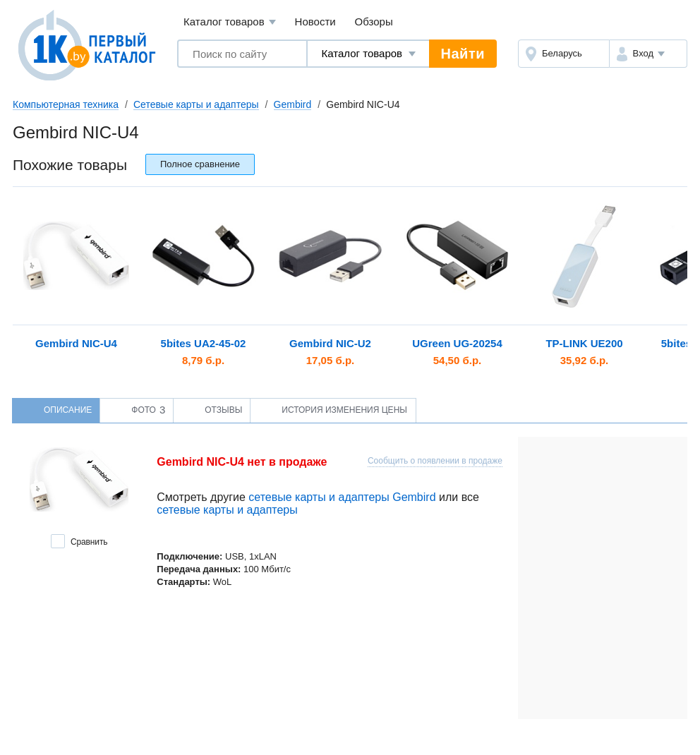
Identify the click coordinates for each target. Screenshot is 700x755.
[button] (648, 54)
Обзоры (374, 22)
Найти (463, 54)
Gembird (293, 104)
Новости (315, 22)
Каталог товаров (230, 22)
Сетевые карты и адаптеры (196, 104)
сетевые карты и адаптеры (227, 510)
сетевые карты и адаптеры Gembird (342, 497)
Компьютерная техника (66, 104)
